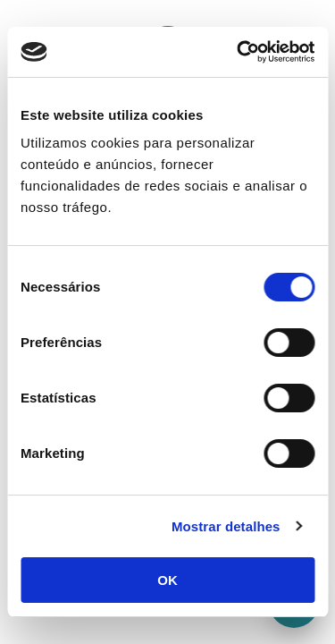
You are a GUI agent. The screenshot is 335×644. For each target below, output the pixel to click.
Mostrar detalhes (226, 526)
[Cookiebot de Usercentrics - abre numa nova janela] (239, 52)
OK (167, 580)
